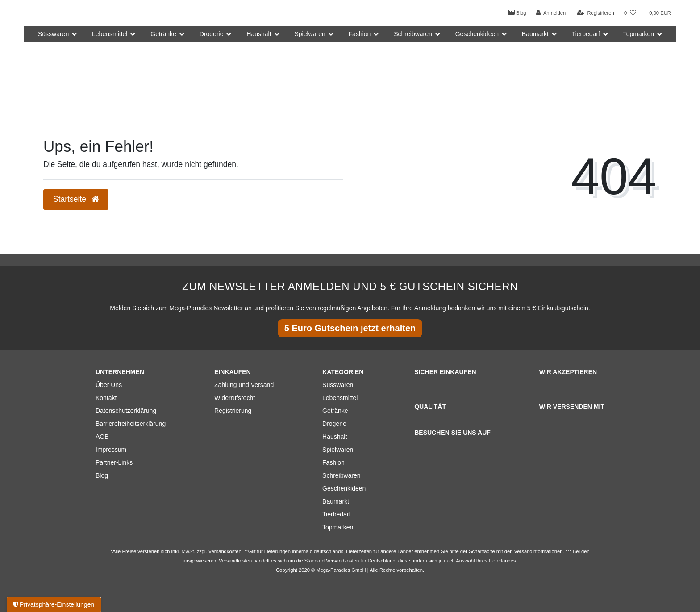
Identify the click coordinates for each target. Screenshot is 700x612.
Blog (517, 12)
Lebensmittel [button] (110, 34)
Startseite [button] (76, 199)
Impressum (111, 450)
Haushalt (335, 437)
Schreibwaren (342, 475)
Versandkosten (342, 561)
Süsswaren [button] (53, 34)
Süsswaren (338, 385)
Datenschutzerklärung (126, 411)
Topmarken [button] (639, 34)
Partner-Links (114, 462)
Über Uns (109, 385)
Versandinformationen (539, 551)
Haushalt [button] (259, 34)
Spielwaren (338, 450)
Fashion (333, 462)
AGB (102, 437)
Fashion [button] (360, 34)
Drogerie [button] (212, 34)
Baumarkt (336, 501)
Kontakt (106, 398)
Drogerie (334, 424)
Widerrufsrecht (235, 398)
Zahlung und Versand (244, 385)
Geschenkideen (344, 488)
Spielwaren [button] (310, 34)
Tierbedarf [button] (586, 34)
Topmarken (338, 527)
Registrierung (233, 411)
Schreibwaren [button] (413, 34)
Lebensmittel (340, 398)
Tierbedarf (336, 514)
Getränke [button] (163, 34)
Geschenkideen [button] (477, 34)
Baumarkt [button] (535, 34)
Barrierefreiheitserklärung (131, 424)
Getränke (335, 411)
